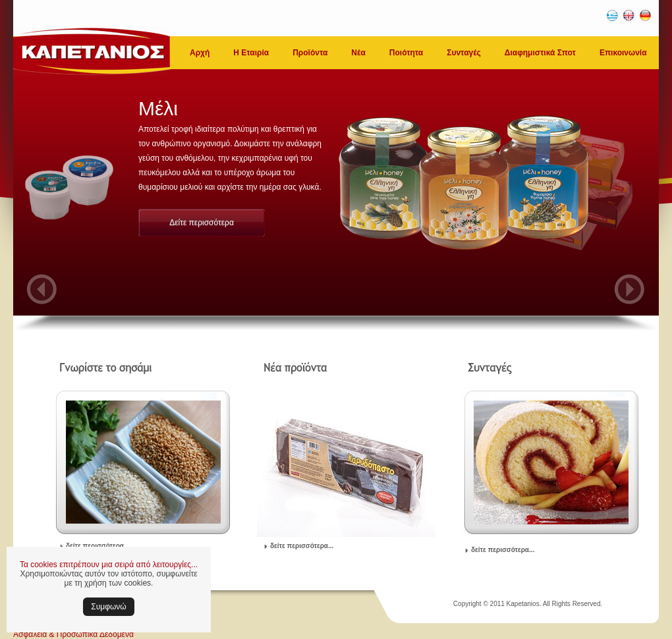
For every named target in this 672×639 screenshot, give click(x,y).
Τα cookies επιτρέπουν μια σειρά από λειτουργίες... (109, 565)
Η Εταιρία (251, 53)
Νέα (358, 53)
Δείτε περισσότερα (202, 223)
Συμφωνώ (108, 607)
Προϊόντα (310, 53)
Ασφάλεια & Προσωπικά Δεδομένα (73, 634)
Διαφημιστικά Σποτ (540, 53)
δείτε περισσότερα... (98, 546)
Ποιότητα (406, 53)
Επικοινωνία (623, 53)
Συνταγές (464, 53)
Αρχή (200, 53)
